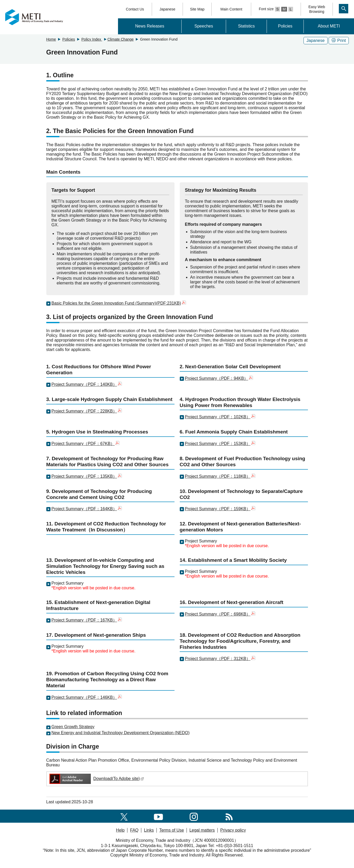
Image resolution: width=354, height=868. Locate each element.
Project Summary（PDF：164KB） (87, 509)
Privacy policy (233, 830)
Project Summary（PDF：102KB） (220, 417)
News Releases (150, 26)
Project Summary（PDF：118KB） (218, 476)
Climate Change (120, 39)
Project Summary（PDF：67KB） (86, 444)
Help (120, 830)
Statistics (246, 26)
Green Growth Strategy (73, 727)
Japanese (167, 9)
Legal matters (202, 830)
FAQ (134, 830)
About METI (329, 26)
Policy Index (92, 39)
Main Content (231, 9)
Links (149, 830)
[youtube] (158, 816)
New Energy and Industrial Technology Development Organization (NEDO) (121, 733)
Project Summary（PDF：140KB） (87, 384)
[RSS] (229, 816)
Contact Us (135, 9)
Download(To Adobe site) (96, 779)
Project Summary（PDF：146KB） (84, 697)
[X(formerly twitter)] (124, 816)
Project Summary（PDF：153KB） (220, 444)
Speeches (204, 26)
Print (339, 40)
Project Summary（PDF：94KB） (219, 378)
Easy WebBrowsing (317, 9)
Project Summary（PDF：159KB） (218, 509)
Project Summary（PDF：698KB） (220, 614)
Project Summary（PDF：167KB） (87, 620)
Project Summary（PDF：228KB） (87, 411)
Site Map (197, 9)
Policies (285, 26)
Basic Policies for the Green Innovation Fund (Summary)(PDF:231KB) (119, 303)
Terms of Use (172, 830)
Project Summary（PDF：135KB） (87, 476)
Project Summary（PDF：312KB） (218, 659)
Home (51, 39)
